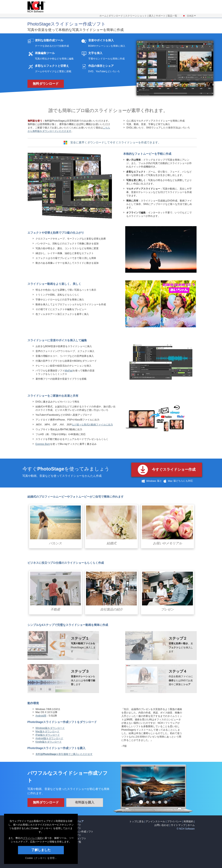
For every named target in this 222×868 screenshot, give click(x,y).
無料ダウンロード (46, 84)
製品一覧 (172, 16)
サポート (161, 16)
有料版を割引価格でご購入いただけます (64, 754)
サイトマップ (178, 825)
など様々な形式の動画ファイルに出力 (92, 425)
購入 (151, 16)
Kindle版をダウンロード (49, 742)
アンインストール (155, 821)
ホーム (103, 16)
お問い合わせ (162, 825)
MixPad (69, 371)
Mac (167, 481)
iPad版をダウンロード (48, 735)
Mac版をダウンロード (48, 731)
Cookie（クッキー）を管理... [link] (41, 858)
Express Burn (43, 444)
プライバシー (174, 821)
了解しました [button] (41, 850)
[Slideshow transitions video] (161, 272)
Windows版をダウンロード (50, 728)
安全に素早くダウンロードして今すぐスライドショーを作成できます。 (116, 142)
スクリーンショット (136, 16)
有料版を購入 (85, 802)
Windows (148, 481)
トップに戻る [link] (137, 821)
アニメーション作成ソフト (79, 832)
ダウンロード (116, 16)
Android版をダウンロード (49, 738)
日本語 (189, 16)
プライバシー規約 (33, 838)
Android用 (41, 716)
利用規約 (188, 821)
